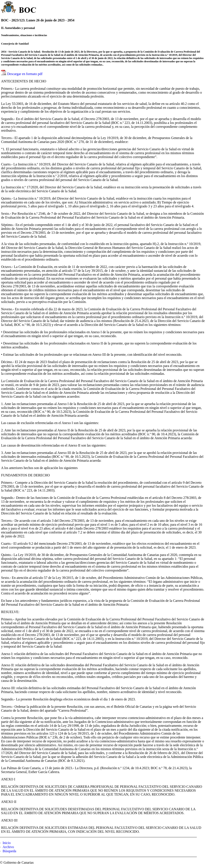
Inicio (7, 843)
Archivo (8, 847)
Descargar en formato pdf (25, 74)
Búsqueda (9, 851)
